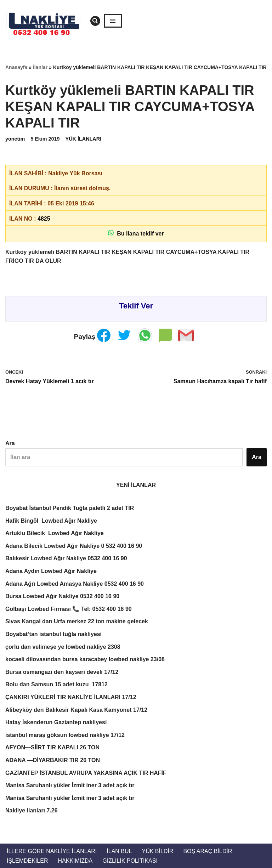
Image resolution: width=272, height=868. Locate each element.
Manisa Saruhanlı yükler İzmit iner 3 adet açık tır (70, 785)
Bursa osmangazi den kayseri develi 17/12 (62, 672)
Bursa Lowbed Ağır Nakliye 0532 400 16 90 (62, 596)
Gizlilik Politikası (130, 861)
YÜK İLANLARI (84, 139)
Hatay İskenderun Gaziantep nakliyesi (56, 722)
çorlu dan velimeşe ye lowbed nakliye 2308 (63, 647)
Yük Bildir (157, 851)
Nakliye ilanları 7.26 (32, 810)
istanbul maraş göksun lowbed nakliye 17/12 (65, 735)
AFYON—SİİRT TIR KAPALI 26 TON (52, 747)
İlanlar (40, 67)
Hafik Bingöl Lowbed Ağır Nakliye (51, 521)
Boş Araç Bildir (208, 851)
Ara (10, 443)
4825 (44, 219)
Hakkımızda (75, 861)
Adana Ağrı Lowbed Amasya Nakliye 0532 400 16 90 (75, 584)
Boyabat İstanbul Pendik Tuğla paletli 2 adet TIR (70, 508)
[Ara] (95, 21)
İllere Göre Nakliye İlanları (52, 851)
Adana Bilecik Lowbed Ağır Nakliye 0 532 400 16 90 (74, 546)
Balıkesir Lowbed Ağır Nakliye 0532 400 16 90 (66, 558)
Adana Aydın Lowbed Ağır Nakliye (51, 571)
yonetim (15, 139)
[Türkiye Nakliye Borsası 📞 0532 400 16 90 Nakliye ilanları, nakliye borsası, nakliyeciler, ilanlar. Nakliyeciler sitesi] (46, 21)
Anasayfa (16, 67)
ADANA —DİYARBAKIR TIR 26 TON (53, 760)
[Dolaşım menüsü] (113, 21)
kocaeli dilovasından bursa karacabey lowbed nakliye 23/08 (85, 659)
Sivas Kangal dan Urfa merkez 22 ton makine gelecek (77, 621)
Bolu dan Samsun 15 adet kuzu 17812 (56, 684)
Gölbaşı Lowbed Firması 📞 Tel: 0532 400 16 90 (69, 609)
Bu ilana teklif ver (136, 233)
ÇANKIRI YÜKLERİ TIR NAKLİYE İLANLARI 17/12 (71, 697)
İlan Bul (119, 851)
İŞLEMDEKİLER (27, 861)
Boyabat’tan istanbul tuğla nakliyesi (54, 634)
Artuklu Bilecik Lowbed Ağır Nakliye (55, 533)
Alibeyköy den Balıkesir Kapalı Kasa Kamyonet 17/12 (76, 710)
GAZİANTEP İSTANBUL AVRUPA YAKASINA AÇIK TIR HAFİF (86, 773)
